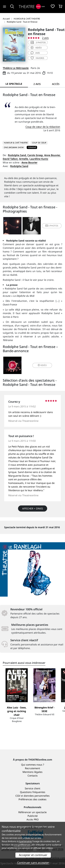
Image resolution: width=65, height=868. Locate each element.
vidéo (36, 48)
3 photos (38, 42)
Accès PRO (33, 819)
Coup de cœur (39, 143)
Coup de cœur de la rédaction (43, 127)
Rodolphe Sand (19, 166)
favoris (37, 58)
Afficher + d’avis (33, 508)
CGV (18, 796)
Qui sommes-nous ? (33, 765)
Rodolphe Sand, (17, 155)
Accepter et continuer (33, 855)
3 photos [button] (52, 226)
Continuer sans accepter (33, 863)
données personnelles (37, 796)
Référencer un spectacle (32, 812)
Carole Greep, (35, 155)
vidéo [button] (42, 365)
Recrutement (32, 768)
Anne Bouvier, (52, 155)
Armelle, (24, 159)
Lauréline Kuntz (39, 159)
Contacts (33, 776)
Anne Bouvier (29, 162)
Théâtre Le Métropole (16, 68)
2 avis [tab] (37, 84)
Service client (32, 788)
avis (35, 53)
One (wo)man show (14, 147)
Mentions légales (32, 772)
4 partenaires (25, 841)
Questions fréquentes (33, 792)
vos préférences (22, 845)
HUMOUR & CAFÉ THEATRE (16, 143)
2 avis (45, 38)
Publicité (33, 816)
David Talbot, (11, 159)
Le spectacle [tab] (14, 84)
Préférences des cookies (32, 799)
